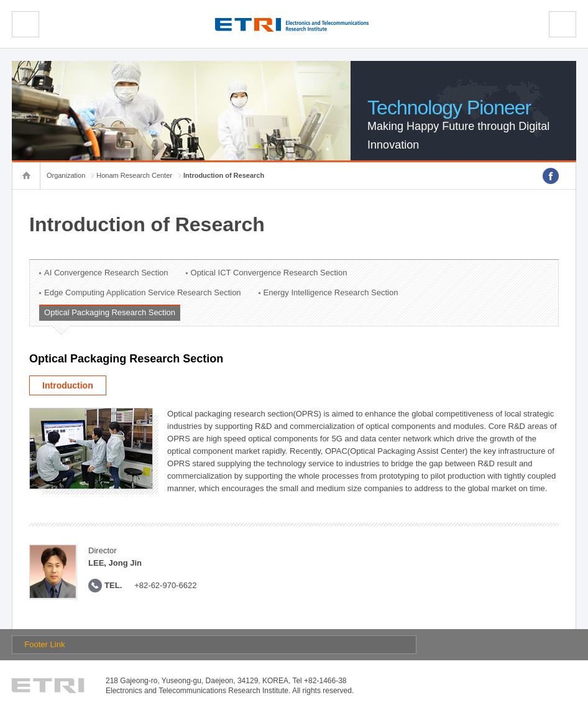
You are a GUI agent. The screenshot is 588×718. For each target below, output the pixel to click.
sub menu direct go (0, 0)
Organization (66, 175)
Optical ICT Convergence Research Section (269, 273)
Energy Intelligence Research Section (331, 292)
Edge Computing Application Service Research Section (143, 292)
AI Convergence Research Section (106, 273)
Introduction (68, 385)
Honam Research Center (134, 175)
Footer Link (44, 644)
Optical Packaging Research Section (110, 312)
